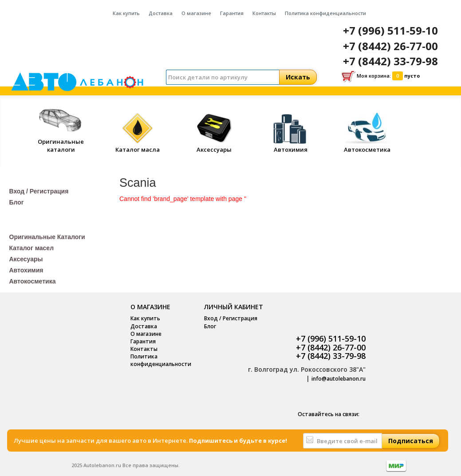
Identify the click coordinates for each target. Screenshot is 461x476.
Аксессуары (214, 146)
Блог (17, 202)
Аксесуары (26, 259)
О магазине (196, 13)
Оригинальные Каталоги (47, 237)
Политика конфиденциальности (325, 13)
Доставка (161, 13)
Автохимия (291, 146)
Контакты (264, 13)
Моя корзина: (380, 76)
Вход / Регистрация (39, 191)
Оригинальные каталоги (61, 141)
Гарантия (232, 13)
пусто (412, 76)
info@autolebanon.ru (339, 379)
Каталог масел (32, 248)
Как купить (126, 13)
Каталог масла (138, 146)
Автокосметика (367, 146)
